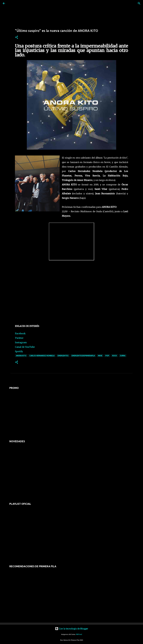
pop (107, 356)
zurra (123, 356)
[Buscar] (12, 3)
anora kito (21, 356)
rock (115, 356)
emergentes (63, 356)
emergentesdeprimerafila (83, 356)
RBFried (79, 634)
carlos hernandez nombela (42, 356)
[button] (17, 37)
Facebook (20, 333)
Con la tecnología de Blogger (72, 629)
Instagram (21, 342)
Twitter (19, 338)
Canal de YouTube (25, 347)
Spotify (19, 351)
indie (100, 356)
